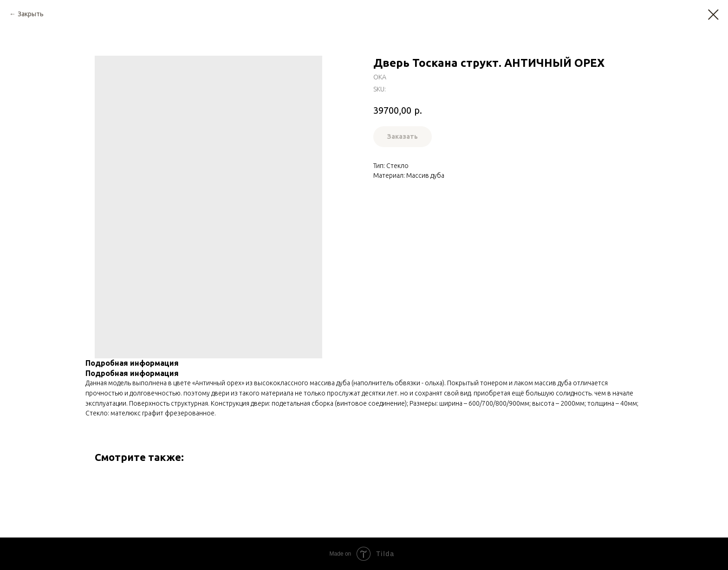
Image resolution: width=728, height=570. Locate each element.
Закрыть (31, 14)
